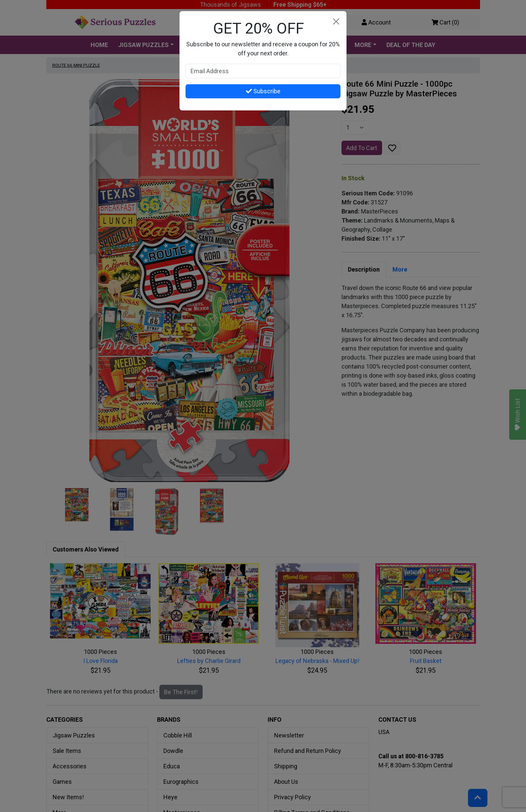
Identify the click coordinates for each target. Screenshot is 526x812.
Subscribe (263, 91)
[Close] (336, 22)
